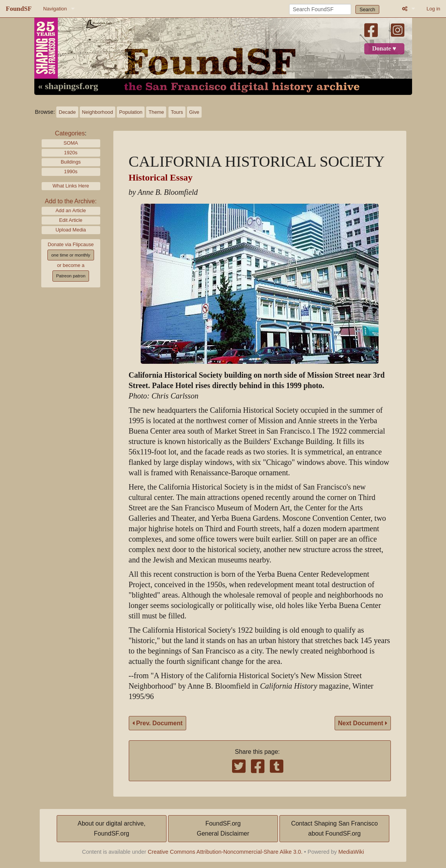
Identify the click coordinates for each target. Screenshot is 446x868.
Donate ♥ (384, 49)
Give (194, 112)
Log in (433, 9)
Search (368, 9)
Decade (67, 112)
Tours (177, 112)
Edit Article (71, 220)
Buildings (71, 162)
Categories (70, 133)
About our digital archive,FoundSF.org (111, 828)
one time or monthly (71, 255)
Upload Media (71, 230)
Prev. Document (157, 723)
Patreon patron (71, 276)
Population (131, 112)
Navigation (55, 9)
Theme (156, 112)
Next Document (363, 723)
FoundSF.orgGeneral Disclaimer (223, 828)
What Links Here (71, 186)
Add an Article (71, 210)
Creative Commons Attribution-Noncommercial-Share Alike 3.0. (225, 852)
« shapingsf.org (68, 86)
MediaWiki (351, 852)
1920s (71, 153)
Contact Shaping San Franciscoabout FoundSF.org (334, 828)
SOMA (71, 143)
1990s (71, 171)
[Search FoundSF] (320, 9)
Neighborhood (98, 112)
